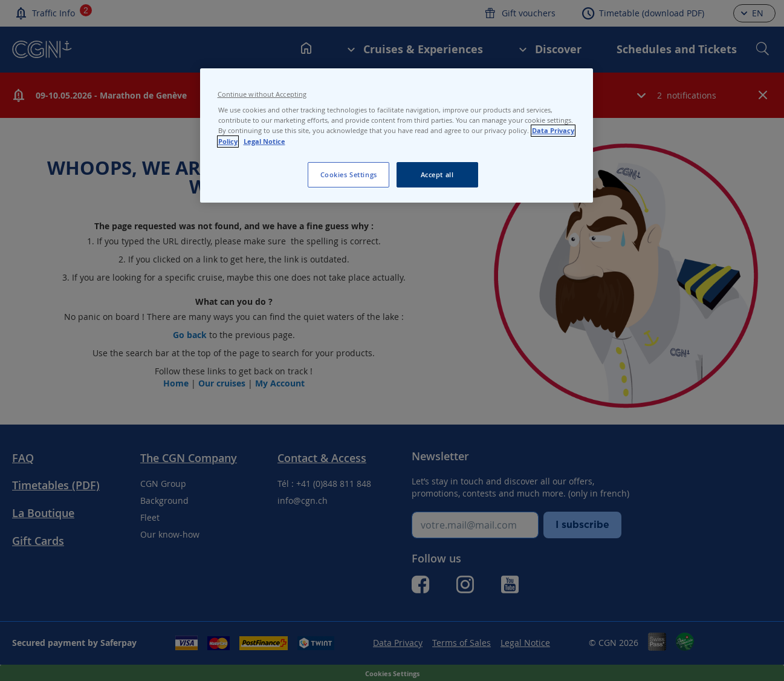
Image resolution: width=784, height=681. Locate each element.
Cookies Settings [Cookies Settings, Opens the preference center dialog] (349, 174)
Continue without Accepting (262, 94)
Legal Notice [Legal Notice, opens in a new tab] (264, 142)
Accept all (437, 174)
